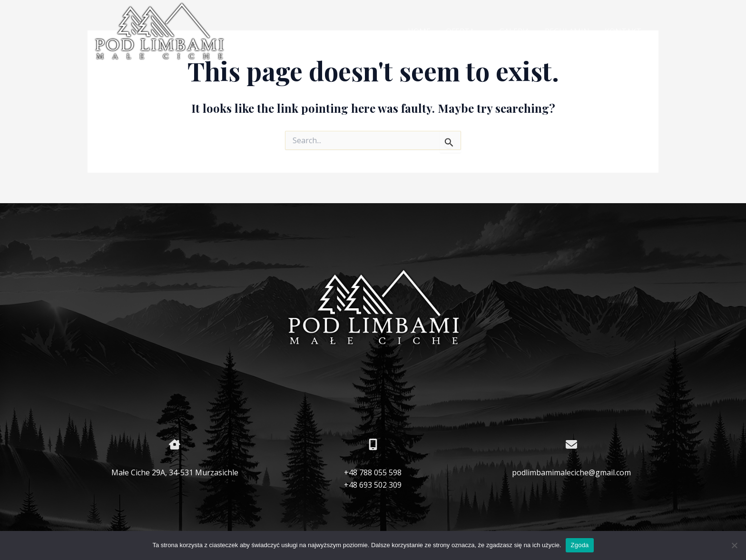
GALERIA (514, 31)
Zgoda (579, 545)
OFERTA (465, 32)
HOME (419, 31)
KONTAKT (623, 31)
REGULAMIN (567, 31)
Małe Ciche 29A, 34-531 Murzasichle (175, 472)
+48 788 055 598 (373, 472)
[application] (479, 32)
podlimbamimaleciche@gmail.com (571, 472)
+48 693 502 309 (373, 485)
